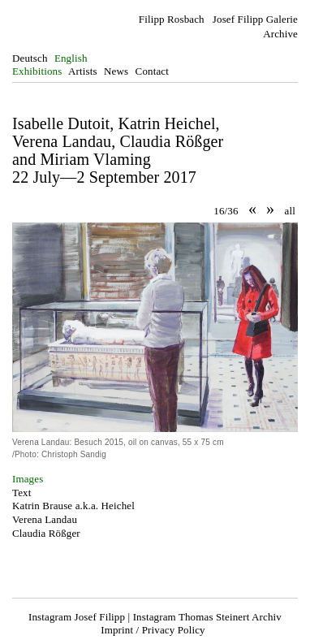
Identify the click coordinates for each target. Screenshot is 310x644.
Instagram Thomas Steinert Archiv (207, 617)
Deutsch (30, 58)
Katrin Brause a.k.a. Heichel (73, 506)
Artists (83, 71)
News (116, 71)
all (290, 211)
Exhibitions (37, 71)
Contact (152, 71)
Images (28, 479)
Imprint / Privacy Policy (153, 630)
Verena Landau (45, 519)
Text (22, 493)
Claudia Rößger (46, 533)
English (71, 58)
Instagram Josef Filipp (77, 617)
